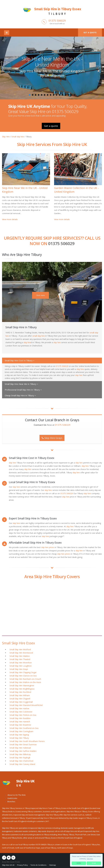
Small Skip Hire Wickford (20, 649)
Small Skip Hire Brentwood (21, 653)
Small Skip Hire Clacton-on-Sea (23, 676)
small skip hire (39, 336)
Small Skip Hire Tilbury (19, 738)
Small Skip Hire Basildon (20, 718)
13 (66, 95)
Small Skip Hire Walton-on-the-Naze (25, 682)
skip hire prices (48, 547)
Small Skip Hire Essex (18, 643)
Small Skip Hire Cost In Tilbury (20, 360)
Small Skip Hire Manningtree (22, 686)
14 (69, 95)
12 (63, 95)
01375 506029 (57, 21)
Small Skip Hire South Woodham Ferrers (27, 741)
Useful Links (12, 798)
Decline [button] (79, 863)
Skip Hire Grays (52, 438)
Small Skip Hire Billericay (20, 754)
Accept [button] (94, 863)
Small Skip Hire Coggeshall (21, 702)
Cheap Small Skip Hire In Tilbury (20, 395)
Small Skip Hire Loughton (21, 666)
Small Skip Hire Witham (20, 695)
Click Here (41, 295)
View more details (10, 219)
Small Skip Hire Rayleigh (20, 758)
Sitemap (53, 865)
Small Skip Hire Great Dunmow (23, 744)
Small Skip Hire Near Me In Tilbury (21, 384)
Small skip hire (18, 137)
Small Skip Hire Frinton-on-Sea (23, 715)
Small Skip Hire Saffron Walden (23, 751)
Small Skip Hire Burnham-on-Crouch (25, 679)
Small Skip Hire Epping (19, 735)
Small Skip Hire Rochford (20, 692)
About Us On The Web (17, 795)
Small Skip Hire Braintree (20, 725)
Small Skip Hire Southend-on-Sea (24, 728)
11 (60, 95)
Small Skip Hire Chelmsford (21, 761)
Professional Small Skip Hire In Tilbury (23, 390)
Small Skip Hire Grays (19, 669)
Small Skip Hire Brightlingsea (22, 689)
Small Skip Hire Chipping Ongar (23, 672)
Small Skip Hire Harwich (20, 722)
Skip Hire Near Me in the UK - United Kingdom (52, 62)
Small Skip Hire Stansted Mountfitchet (26, 705)
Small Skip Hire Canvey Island (22, 764)
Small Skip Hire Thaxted (20, 659)
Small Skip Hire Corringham (21, 731)
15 (72, 95)
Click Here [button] (90, 859)
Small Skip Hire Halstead (20, 748)
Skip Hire (6, 137)
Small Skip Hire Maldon (20, 656)
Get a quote (90, 32)
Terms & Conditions (38, 865)
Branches (11, 802)
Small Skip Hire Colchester (21, 712)
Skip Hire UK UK (8, 865)
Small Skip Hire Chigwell (20, 699)
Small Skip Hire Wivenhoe (21, 663)
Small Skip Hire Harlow (19, 708)
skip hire (27, 342)
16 (74, 95)
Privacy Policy (22, 865)
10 (57, 95)
